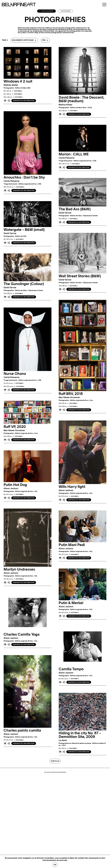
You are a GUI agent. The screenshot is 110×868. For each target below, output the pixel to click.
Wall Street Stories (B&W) (80, 276)
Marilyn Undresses (19, 569)
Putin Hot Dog (15, 485)
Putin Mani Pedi (72, 545)
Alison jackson (66, 490)
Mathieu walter (11, 85)
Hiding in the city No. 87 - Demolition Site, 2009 (80, 735)
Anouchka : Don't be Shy (24, 177)
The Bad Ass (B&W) (75, 209)
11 (57, 772)
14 (62, 772)
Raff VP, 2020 (15, 427)
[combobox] (24, 40)
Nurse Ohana (15, 374)
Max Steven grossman (69, 398)
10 (55, 772)
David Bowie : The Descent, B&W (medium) (82, 99)
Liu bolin (63, 740)
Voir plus (55, 761)
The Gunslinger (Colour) (24, 284)
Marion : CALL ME (74, 154)
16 (65, 772)
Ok (55, 865)
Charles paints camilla (22, 730)
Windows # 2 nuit (18, 81)
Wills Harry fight (72, 487)
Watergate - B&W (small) (24, 230)
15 (63, 772)
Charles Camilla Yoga (22, 634)
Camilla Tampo (71, 669)
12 (58, 772)
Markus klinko (65, 105)
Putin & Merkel (71, 603)
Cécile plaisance (11, 181)
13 (60, 772)
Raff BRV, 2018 (71, 394)
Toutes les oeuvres (46, 11)
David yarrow (65, 213)
